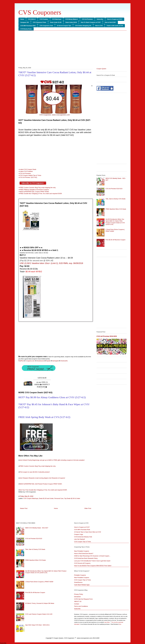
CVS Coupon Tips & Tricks (83, 542)
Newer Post (24, 508)
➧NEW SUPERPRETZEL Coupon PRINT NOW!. (34, 192)
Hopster (48, 361)
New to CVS (99, 26)
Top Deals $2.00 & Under (72, 498)
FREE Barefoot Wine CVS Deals (116, 209)
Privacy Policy (79, 594)
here (120, 624)
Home (22, 19)
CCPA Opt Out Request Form (83, 599)
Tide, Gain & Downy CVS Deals (115, 199)
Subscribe (100, 19)
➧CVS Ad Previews (25, 173)
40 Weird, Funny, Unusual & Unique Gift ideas (40, 603)
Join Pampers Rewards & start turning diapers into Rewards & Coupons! (42, 478)
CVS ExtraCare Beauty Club (83, 537)
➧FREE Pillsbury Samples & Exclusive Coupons (34, 190)
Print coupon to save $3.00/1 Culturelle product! (35, 472)
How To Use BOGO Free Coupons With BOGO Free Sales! (93, 566)
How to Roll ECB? (110, 22)
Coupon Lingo (79, 534)
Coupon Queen (101, 69)
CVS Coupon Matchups (31, 498)
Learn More (107, 622)
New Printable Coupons (82, 551)
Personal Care (59, 498)
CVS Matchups (57, 19)
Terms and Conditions (81, 606)
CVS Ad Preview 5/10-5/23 (114, 189)
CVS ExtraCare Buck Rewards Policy (86, 558)
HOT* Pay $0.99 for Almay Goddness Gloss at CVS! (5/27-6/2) (52, 397)
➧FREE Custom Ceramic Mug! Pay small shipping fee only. (37, 188)
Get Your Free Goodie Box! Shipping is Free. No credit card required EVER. (43, 490)
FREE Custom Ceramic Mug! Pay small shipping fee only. (38, 466)
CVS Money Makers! (72, 19)
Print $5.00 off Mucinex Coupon (115, 240)
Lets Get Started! (80, 539)
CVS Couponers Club (46, 26)
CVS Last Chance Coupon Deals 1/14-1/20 (39, 614)
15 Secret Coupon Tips (64, 26)
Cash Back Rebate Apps (82, 585)
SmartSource (78, 582)
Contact (77, 604)
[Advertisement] (73, 49)
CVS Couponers (40, 12)
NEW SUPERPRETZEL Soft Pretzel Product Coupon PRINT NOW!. (41, 484)
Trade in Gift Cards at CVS (115, 26)
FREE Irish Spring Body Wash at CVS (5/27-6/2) (44, 417)
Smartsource (40, 361)
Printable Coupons (80, 575)
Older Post (88, 508)
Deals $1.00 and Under (46, 498)
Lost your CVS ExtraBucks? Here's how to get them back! (92, 561)
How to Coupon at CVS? (115, 19)
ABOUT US (78, 601)
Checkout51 (64, 361)
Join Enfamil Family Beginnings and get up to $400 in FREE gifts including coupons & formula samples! (52, 460)
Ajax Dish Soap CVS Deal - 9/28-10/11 (37, 625)
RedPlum (21, 361)
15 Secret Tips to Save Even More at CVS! (88, 532)
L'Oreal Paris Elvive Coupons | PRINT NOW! (39, 582)
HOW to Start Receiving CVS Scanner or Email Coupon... (92, 556)
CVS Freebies (44, 19)
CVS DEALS (32, 19)
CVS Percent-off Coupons (82, 563)
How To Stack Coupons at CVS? (91, 22)
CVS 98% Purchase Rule (28, 26)
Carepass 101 (25, 22)
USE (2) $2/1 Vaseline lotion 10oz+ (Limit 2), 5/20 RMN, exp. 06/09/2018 (51, 263)
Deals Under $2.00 (71, 22)
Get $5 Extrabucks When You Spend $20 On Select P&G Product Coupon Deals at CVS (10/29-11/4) (115, 222)
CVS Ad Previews (87, 19)
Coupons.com (30, 361)
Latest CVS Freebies (26, 171)
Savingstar (55, 361)
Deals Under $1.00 (56, 22)
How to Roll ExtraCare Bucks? (84, 553)
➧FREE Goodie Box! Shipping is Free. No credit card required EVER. (40, 194)
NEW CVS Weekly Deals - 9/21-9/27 (37, 528)
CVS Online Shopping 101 (83, 26)
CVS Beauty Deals (26, 29)
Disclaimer (78, 597)
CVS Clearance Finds (40, 22)
